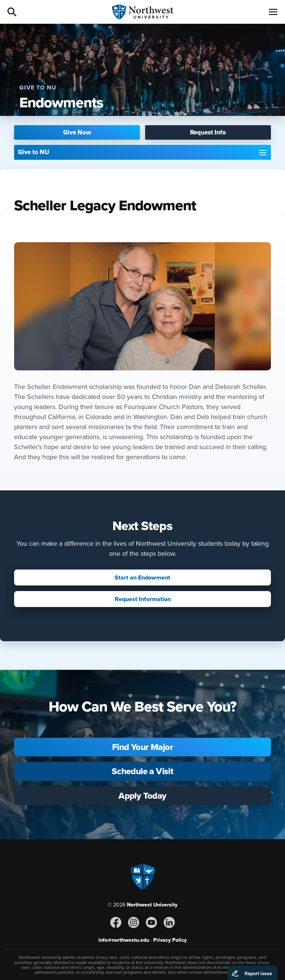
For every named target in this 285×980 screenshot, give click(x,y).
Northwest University (152, 905)
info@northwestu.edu (124, 940)
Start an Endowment (142, 577)
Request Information (143, 599)
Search (12, 12)
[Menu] (273, 12)
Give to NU (34, 152)
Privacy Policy (170, 940)
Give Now (77, 132)
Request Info (208, 132)
